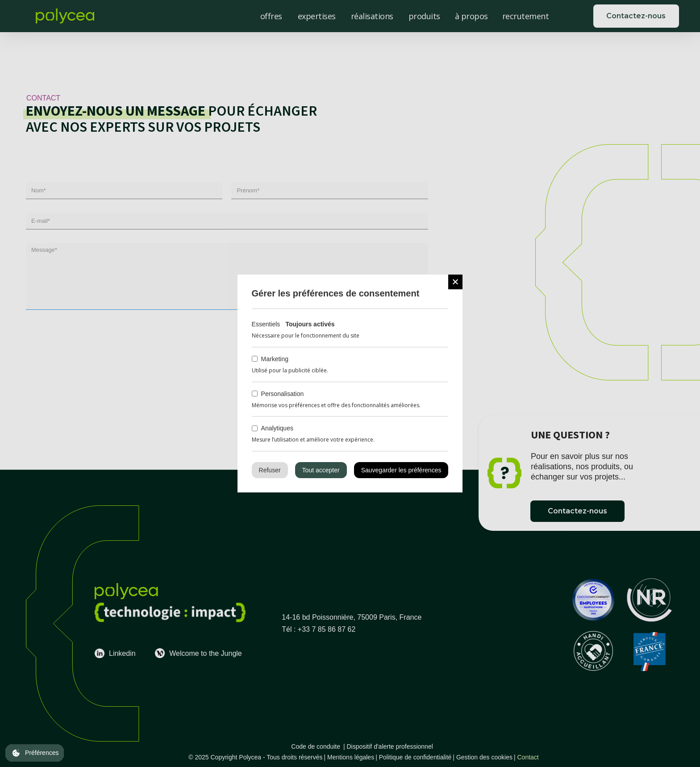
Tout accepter (321, 470)
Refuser (270, 470)
